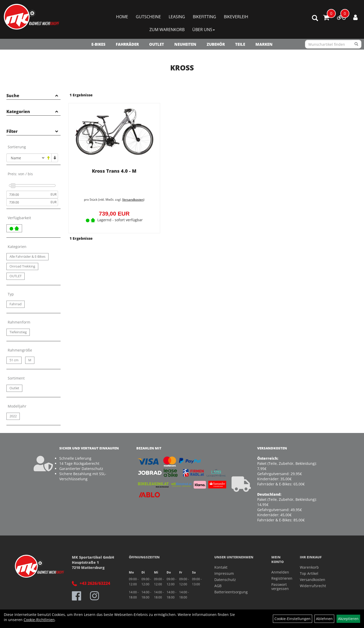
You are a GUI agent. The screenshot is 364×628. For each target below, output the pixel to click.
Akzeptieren (348, 619)
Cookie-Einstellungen (293, 619)
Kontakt (221, 567)
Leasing (177, 17)
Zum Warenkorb (167, 30)
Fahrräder (127, 44)
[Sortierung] (26, 158)
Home (122, 17)
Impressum (224, 573)
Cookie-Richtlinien (39, 620)
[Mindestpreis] (28, 195)
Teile (240, 44)
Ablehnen (324, 619)
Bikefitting (204, 17)
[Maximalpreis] (28, 202)
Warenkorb (309, 567)
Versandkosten (133, 200)
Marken (264, 44)
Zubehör (216, 44)
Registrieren (280, 578)
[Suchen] (356, 44)
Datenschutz (225, 580)
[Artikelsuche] (315, 18)
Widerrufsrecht (313, 586)
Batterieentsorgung (231, 592)
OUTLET (157, 44)
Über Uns (204, 30)
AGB (218, 586)
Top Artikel (309, 573)
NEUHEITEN (185, 44)
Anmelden (280, 572)
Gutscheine (148, 17)
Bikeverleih (236, 17)
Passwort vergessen (280, 587)
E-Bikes (98, 44)
